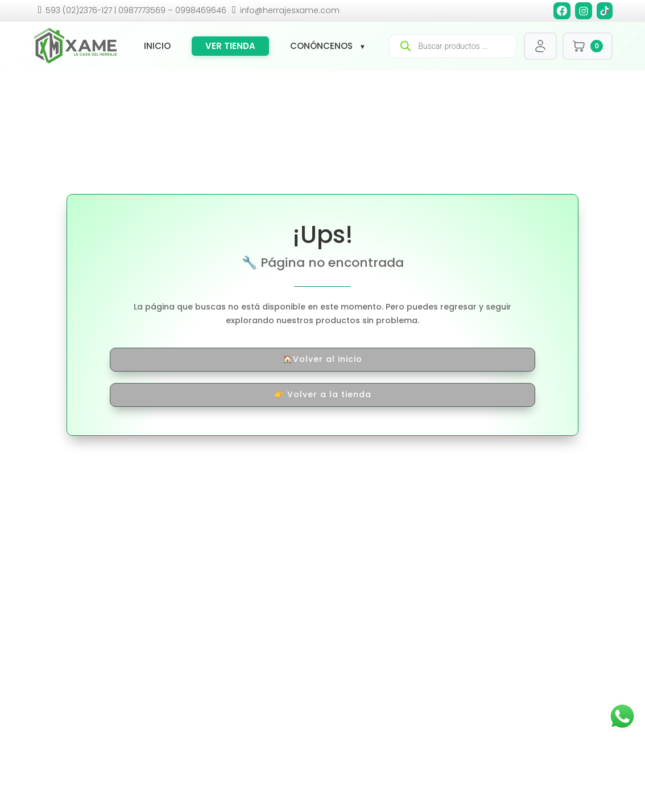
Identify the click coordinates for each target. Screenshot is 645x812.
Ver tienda (230, 46)
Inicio (157, 46)
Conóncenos (321, 46)
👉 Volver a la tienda (323, 394)
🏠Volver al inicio (323, 359)
